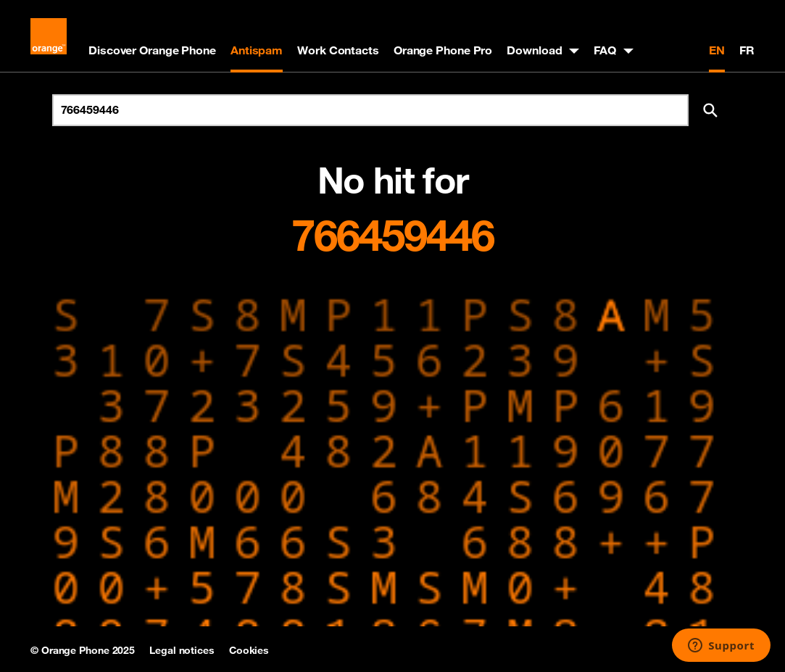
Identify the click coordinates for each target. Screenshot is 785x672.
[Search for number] (370, 110)
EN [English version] (717, 50)
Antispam (257, 50)
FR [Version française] (747, 50)
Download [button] (534, 50)
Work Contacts (338, 50)
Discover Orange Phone (152, 50)
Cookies (249, 650)
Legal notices (182, 650)
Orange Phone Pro (443, 50)
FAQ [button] (605, 50)
